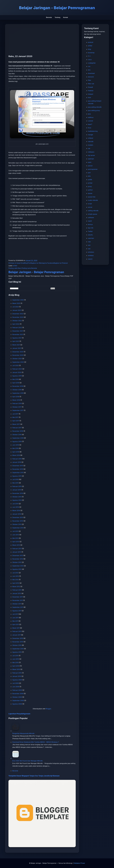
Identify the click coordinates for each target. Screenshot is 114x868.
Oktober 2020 (17, 359)
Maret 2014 (16, 511)
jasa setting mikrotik (95, 107)
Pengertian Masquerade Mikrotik (23, 733)
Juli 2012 (15, 573)
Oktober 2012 (17, 562)
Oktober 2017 (17, 407)
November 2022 (18, 317)
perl (89, 173)
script (90, 204)
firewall (90, 87)
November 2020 (18, 355)
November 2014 (18, 493)
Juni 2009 (16, 687)
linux (90, 128)
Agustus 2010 (17, 652)
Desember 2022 (18, 314)
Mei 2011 (15, 621)
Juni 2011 (15, 618)
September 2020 (18, 362)
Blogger (48, 709)
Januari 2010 (17, 676)
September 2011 (18, 607)
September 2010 (18, 649)
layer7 (90, 124)
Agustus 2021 (17, 338)
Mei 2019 (15, 379)
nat (89, 148)
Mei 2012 (15, 580)
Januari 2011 (16, 635)
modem (91, 145)
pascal (90, 166)
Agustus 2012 (17, 569)
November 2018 (18, 386)
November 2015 (18, 469)
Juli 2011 (15, 614)
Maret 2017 (16, 424)
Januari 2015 (17, 490)
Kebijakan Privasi (79, 863)
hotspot (91, 94)
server (90, 207)
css (89, 66)
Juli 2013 (15, 531)
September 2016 (18, 438)
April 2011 (16, 624)
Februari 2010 (17, 673)
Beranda (49, 17)
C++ (90, 56)
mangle (90, 135)
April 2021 (16, 341)
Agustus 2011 (17, 611)
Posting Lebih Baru (15, 268)
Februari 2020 (17, 369)
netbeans (91, 152)
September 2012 (18, 566)
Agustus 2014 (17, 500)
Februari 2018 (17, 403)
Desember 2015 (18, 466)
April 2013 (16, 542)
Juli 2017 (15, 414)
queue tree (92, 197)
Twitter (90, 231)
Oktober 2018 (17, 390)
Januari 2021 (17, 348)
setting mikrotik (93, 211)
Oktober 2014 (17, 497)
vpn (89, 245)
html (90, 98)
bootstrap (91, 53)
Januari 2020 (17, 372)
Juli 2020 (16, 365)
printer (90, 183)
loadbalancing (93, 131)
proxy (90, 186)
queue (90, 193)
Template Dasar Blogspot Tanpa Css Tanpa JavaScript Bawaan (34, 776)
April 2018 (16, 397)
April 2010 (16, 666)
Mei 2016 (15, 448)
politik (90, 180)
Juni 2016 (16, 445)
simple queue (93, 214)
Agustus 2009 (17, 680)
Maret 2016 (16, 455)
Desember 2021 (18, 331)
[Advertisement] (42, 41)
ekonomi (91, 77)
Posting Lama (26, 268)
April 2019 (16, 383)
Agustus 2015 (17, 476)
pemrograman (93, 169)
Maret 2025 (16, 303)
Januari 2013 (17, 552)
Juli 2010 (15, 656)
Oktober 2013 (17, 524)
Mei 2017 (15, 417)
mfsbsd (91, 138)
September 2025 (18, 300)
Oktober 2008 (17, 697)
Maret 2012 (16, 587)
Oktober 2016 (17, 435)
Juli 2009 (16, 683)
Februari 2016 (17, 459)
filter (90, 80)
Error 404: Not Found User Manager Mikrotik (27, 761)
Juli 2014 (15, 504)
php (89, 176)
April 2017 (16, 421)
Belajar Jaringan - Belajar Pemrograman (36, 272)
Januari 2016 (17, 462)
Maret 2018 (16, 400)
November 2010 (18, 642)
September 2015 (18, 473)
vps (89, 249)
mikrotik (91, 142)
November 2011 (18, 600)
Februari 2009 (17, 690)
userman (91, 238)
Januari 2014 (17, 514)
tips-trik (91, 228)
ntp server (91, 155)
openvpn (91, 159)
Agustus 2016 (17, 442)
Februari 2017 (17, 428)
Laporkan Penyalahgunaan (19, 714)
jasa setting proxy (94, 110)
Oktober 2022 (17, 321)
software (91, 218)
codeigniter (92, 63)
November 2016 (18, 431)
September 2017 (18, 410)
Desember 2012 (18, 555)
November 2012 (18, 559)
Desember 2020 (18, 352)
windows (91, 252)
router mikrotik (93, 200)
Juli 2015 (15, 479)
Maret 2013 (16, 545)
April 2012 (16, 583)
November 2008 (18, 694)
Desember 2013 (18, 517)
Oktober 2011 (17, 604)
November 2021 (18, 334)
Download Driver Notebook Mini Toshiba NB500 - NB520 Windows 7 (36, 742)
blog (90, 49)
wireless (91, 255)
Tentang (57, 17)
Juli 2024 (16, 307)
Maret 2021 (16, 345)
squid (90, 221)
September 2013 (18, 528)
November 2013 (18, 521)
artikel (15, 266)
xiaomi (90, 259)
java (89, 114)
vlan (89, 242)
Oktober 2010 (17, 645)
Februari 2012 (17, 590)
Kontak (65, 17)
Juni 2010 (16, 659)
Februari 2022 (17, 328)
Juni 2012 (16, 576)
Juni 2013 (16, 535)
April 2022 (16, 324)
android (91, 42)
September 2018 (18, 393)
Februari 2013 (17, 549)
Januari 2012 (17, 593)
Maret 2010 (16, 669)
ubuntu (90, 235)
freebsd (91, 91)
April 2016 (16, 452)
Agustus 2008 (17, 704)
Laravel (90, 121)
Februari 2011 (17, 631)
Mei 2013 (15, 538)
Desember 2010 (18, 638)
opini (90, 162)
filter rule (91, 84)
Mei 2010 (15, 663)
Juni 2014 (16, 507)
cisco (90, 60)
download (91, 73)
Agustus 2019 (17, 376)
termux (90, 224)
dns (89, 70)
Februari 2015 (17, 486)
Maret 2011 (16, 628)
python (90, 190)
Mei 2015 (15, 483)
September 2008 (18, 700)
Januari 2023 (17, 310)
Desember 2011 (17, 597)
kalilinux (91, 117)
